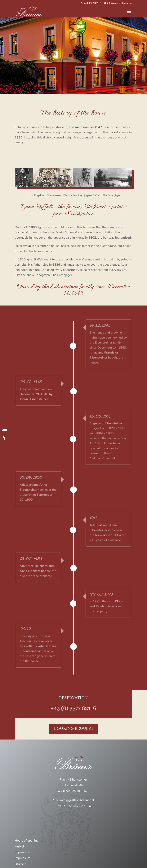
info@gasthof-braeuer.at (77, 800)
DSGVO (20, 864)
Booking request (74, 729)
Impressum (22, 858)
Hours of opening (27, 841)
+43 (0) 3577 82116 (73, 708)
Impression (22, 852)
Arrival (19, 847)
